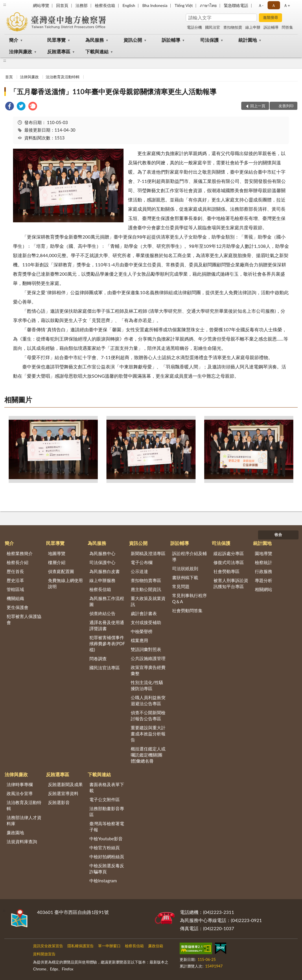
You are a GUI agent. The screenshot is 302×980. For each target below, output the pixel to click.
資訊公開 (133, 40)
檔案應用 (139, 640)
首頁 (9, 77)
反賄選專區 (59, 51)
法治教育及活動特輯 (63, 77)
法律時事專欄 (20, 784)
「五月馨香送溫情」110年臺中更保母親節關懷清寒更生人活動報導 (113, 91)
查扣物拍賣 (233, 27)
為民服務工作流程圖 (107, 601)
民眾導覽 (56, 40)
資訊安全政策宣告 (48, 946)
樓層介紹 (57, 562)
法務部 (82, 5)
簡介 (14, 40)
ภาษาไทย (208, 5)
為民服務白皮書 (105, 571)
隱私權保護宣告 (81, 946)
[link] (10, 107)
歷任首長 (15, 571)
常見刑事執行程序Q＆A (189, 598)
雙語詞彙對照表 (146, 649)
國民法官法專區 (105, 668)
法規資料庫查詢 (22, 841)
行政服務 (264, 571)
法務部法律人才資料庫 (24, 820)
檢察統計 (264, 562)
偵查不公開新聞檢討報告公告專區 (148, 716)
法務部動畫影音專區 (107, 811)
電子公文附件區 (105, 799)
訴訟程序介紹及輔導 (189, 556)
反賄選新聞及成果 (65, 784)
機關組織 (15, 598)
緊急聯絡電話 (236, 5)
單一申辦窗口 (109, 946)
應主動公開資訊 (146, 589)
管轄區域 (15, 589)
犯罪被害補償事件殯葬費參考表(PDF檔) (107, 643)
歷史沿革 (15, 580)
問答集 (287, 27)
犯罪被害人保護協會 (24, 619)
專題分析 (264, 580)
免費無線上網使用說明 (65, 583)
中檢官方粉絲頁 (105, 848)
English (129, 5)
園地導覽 (264, 553)
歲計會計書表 (144, 613)
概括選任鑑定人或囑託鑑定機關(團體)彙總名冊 (148, 755)
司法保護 (209, 40)
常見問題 (181, 586)
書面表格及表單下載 (107, 787)
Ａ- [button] (261, 5)
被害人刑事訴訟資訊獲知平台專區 (231, 583)
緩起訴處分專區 (229, 553)
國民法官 (213, 27)
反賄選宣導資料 (63, 793)
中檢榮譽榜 (142, 631)
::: (5, 4)
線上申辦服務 (102, 580)
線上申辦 (253, 27)
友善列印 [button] (286, 106)
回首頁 (62, 5)
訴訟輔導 (271, 27)
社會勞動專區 (226, 571)
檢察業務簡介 (20, 553)
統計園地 (248, 40)
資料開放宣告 (44, 954)
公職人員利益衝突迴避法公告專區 (148, 700)
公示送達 (139, 571)
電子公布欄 (142, 562)
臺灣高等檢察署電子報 (107, 827)
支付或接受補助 (146, 622)
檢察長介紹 (18, 562)
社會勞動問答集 (187, 610)
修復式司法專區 (229, 562)
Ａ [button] (274, 5)
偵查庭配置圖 (61, 571)
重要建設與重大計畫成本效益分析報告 (148, 734)
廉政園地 (15, 832)
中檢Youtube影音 (106, 839)
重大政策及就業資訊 (148, 601)
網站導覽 (41, 5)
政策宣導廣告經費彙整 (148, 670)
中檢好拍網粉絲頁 (107, 857)
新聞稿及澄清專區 (148, 553)
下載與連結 (97, 51)
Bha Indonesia (155, 5)
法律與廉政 (21, 51)
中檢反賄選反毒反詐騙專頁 (107, 869)
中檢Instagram (103, 881)
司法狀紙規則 (185, 568)
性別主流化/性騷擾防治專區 (147, 685)
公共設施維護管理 (148, 658)
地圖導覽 (57, 553)
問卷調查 (98, 659)
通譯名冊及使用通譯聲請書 (107, 625)
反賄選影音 (59, 802)
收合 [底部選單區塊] (278, 534)
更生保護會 (18, 607)
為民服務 (95, 40)
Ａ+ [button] (287, 5)
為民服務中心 (102, 553)
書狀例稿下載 (185, 577)
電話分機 (194, 27)
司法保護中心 (102, 562)
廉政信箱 (156, 946)
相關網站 (264, 589)
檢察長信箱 (105, 5)
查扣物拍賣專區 (146, 580)
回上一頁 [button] (258, 106)
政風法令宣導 (20, 793)
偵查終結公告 (102, 613)
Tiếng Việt (184, 5)
